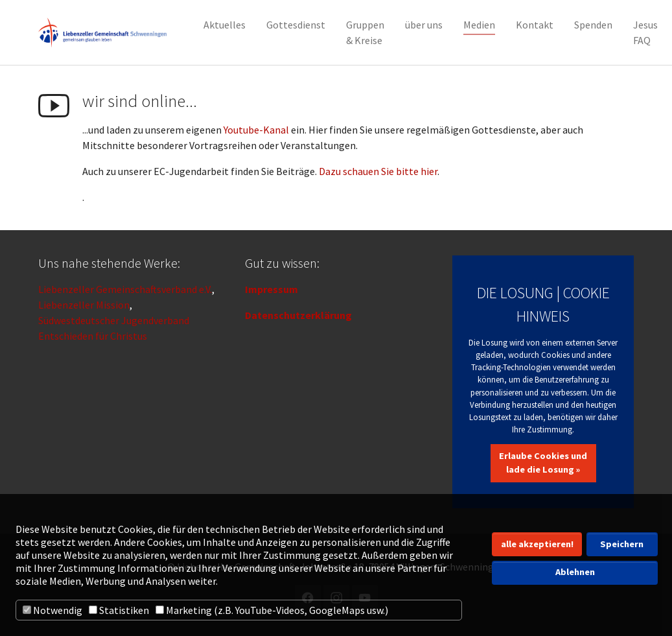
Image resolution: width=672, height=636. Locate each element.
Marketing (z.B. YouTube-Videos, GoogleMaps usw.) (272, 610)
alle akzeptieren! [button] (537, 544)
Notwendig (52, 610)
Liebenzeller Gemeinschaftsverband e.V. (125, 289)
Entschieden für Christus (93, 336)
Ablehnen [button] (575, 572)
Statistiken (119, 610)
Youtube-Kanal (256, 130)
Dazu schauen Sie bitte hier (378, 171)
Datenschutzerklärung (298, 315)
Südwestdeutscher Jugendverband (114, 320)
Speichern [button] (622, 544)
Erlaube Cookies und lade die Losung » (543, 463)
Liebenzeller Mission (84, 305)
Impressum (272, 289)
